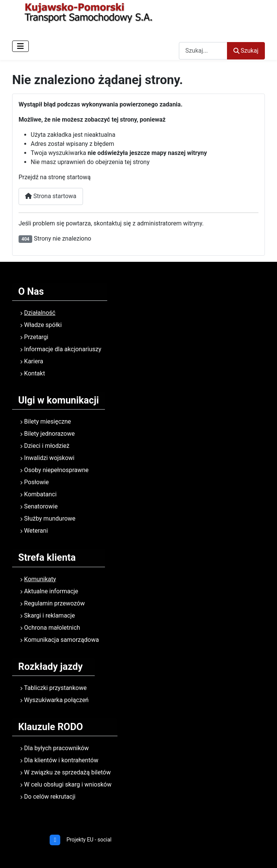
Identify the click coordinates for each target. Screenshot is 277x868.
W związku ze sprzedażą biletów (68, 772)
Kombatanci (41, 494)
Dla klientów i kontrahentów (61, 760)
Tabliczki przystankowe (56, 688)
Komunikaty (40, 579)
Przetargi (36, 337)
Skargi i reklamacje (50, 615)
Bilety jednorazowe (50, 434)
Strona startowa (51, 196)
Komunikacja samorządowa (62, 640)
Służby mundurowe (50, 518)
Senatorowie (41, 506)
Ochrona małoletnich (52, 628)
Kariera (34, 361)
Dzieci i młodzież (47, 446)
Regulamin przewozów (55, 603)
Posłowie (37, 482)
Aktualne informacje (51, 591)
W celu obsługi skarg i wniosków (68, 784)
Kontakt (35, 373)
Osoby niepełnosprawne (56, 470)
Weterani (36, 531)
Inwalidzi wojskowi (49, 458)
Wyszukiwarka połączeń (56, 700)
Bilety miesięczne (48, 421)
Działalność (40, 313)
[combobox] (203, 51)
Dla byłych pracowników (57, 748)
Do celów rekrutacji (50, 797)
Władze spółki (43, 325)
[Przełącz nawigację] (20, 46)
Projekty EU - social (89, 840)
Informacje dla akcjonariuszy (63, 349)
